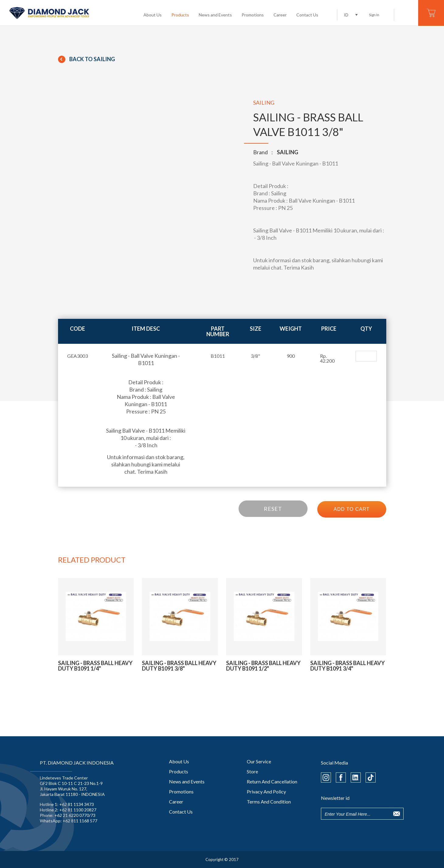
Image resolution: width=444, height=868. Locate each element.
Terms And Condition (269, 802)
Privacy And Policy (266, 791)
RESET (273, 509)
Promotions (253, 15)
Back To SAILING (86, 59)
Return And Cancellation (272, 781)
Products (180, 15)
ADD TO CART (352, 509)
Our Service (259, 761)
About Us (153, 15)
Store (252, 771)
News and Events (215, 15)
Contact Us (307, 15)
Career (280, 15)
